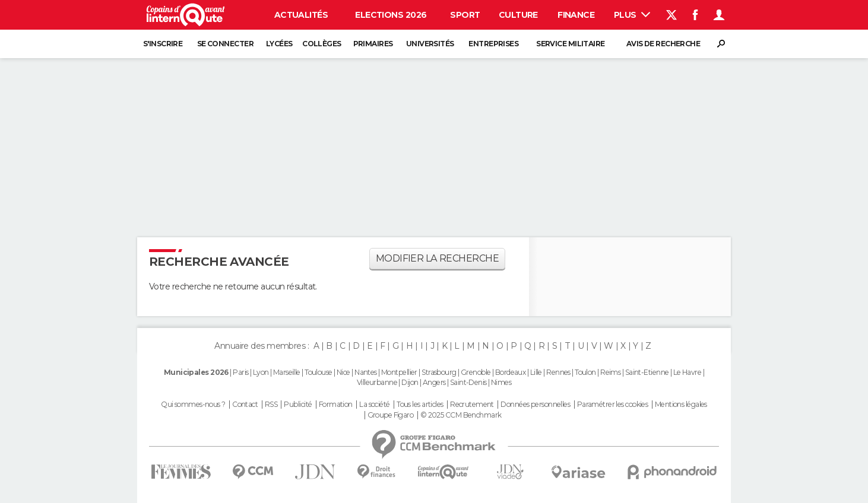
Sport (465, 15)
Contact (245, 405)
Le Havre (688, 372)
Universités (430, 44)
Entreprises (493, 44)
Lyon (261, 372)
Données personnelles (535, 405)
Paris (240, 372)
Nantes (366, 372)
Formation (336, 405)
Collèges (322, 44)
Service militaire (570, 44)
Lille (536, 372)
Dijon (410, 382)
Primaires (373, 44)
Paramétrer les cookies (613, 405)
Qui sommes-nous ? (193, 405)
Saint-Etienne (647, 372)
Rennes (558, 372)
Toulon (585, 372)
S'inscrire (163, 44)
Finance (576, 15)
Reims (610, 372)
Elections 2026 (391, 15)
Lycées (279, 44)
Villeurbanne (377, 382)
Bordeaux (511, 372)
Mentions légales (681, 405)
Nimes (501, 382)
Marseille (287, 372)
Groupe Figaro (391, 415)
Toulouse (319, 372)
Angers (434, 382)
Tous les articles (420, 405)
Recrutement (472, 405)
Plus (632, 15)
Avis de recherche (663, 44)
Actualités (301, 15)
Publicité (298, 405)
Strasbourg (439, 372)
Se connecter (225, 44)
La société (374, 405)
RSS (271, 405)
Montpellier (399, 372)
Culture (518, 15)
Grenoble (476, 372)
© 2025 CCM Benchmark (461, 415)
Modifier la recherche (437, 258)
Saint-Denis (468, 382)
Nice (343, 372)
